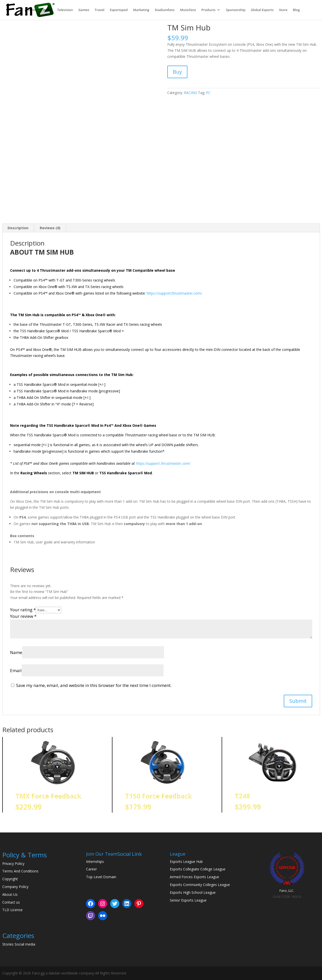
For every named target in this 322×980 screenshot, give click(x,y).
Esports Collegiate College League (198, 869)
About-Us (10, 894)
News (47, 10)
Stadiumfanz (165, 10)
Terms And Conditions (20, 871)
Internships (95, 861)
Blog (296, 10)
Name (16, 652)
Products (208, 10)
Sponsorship (236, 10)
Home (33, 10)
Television (65, 10)
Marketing (141, 10)
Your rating (23, 610)
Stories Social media (19, 944)
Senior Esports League (188, 900)
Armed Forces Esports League (194, 877)
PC (208, 93)
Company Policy (15, 887)
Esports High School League (193, 892)
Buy (177, 72)
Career (91, 869)
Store (283, 10)
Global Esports (262, 10)
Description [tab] (18, 228)
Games (84, 10)
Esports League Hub (186, 861)
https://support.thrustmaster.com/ (174, 293)
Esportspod (119, 10)
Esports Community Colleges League (200, 885)
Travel (99, 10)
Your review (23, 616)
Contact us (11, 902)
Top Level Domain (101, 877)
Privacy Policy (13, 864)
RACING (190, 93)
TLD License (12, 910)
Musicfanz (188, 10)
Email (16, 670)
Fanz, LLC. (287, 891)
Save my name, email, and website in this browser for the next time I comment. (94, 685)
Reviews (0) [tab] (50, 228)
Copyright (10, 879)
